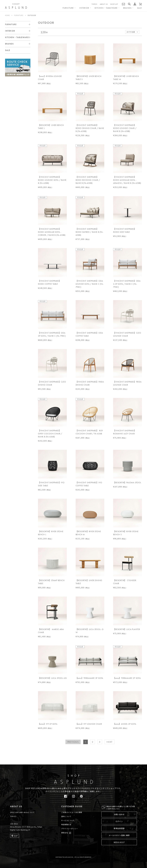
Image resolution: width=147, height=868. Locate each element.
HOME (7, 15)
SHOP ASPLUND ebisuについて (22, 812)
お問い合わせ (119, 814)
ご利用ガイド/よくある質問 (72, 812)
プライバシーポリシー (70, 829)
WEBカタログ (119, 842)
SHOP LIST (114, 4)
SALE (140, 8)
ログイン (119, 821)
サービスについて (68, 820)
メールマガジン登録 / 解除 (119, 835)
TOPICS (94, 4)
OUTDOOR (32, 15)
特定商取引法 (66, 824)
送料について (66, 816)
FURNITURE (19, 15)
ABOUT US (104, 4)
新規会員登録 (119, 828)
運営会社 (65, 833)
